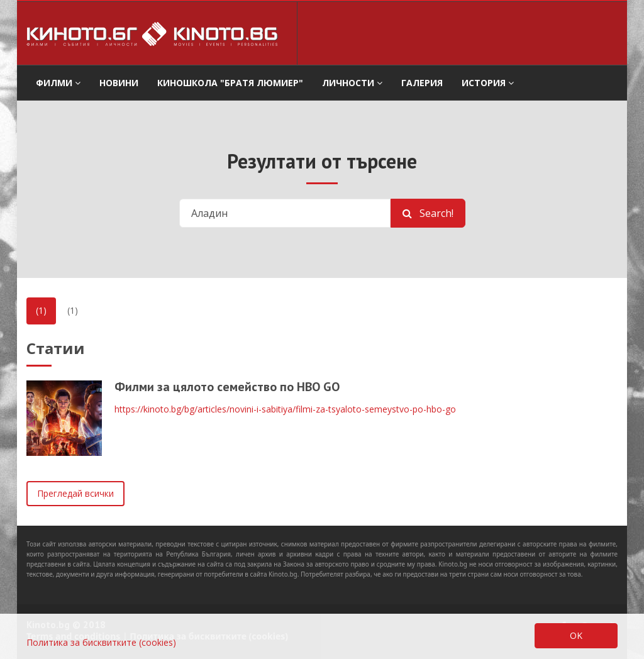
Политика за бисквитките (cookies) (101, 642)
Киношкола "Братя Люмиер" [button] (230, 83)
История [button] (488, 83)
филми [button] (58, 83)
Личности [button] (352, 83)
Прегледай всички (75, 493)
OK (576, 635)
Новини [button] (119, 83)
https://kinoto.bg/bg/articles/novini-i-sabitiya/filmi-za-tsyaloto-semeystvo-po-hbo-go (285, 409)
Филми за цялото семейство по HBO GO (227, 387)
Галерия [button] (422, 83)
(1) (41, 310)
